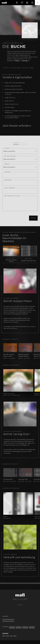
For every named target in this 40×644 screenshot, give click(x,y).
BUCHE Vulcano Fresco (11, 261)
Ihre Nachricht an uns (12, 196)
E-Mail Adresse (10, 188)
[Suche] (32, 3)
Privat (5, 517)
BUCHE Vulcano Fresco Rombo (24, 355)
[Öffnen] (37, 3)
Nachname (8, 180)
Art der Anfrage (11, 156)
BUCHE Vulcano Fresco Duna (9, 355)
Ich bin (7, 148)
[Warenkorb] (27, 3)
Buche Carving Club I (29, 261)
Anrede (7, 164)
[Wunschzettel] (22, 3)
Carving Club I (8, 479)
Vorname (8, 172)
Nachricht (16, 143)
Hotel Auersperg (9, 393)
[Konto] (17, 3)
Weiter (33, 218)
